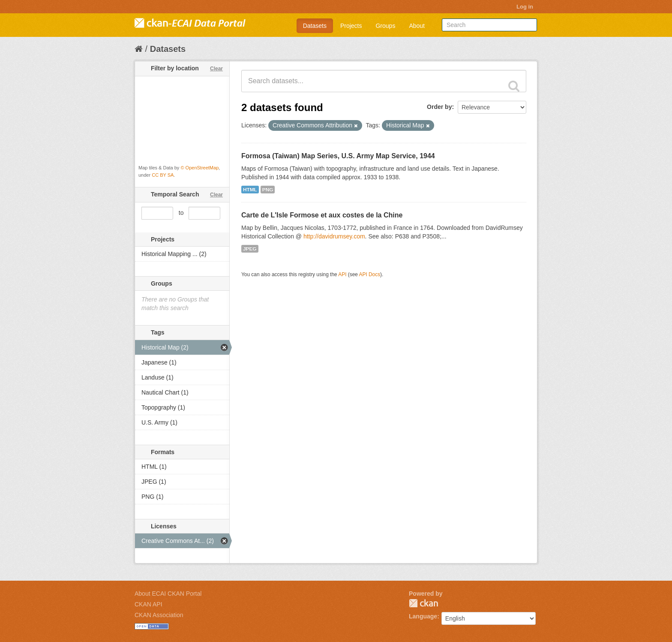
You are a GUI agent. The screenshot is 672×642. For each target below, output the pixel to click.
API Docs (370, 274)
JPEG (250, 249)
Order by (439, 107)
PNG (268, 190)
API (342, 274)
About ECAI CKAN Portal (168, 594)
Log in (525, 7)
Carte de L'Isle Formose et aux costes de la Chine (322, 215)
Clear (216, 69)
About (417, 26)
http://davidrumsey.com (334, 236)
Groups (385, 26)
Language (423, 616)
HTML (250, 190)
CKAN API (148, 604)
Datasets (315, 26)
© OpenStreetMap (199, 168)
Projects (351, 26)
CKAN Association (159, 615)
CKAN (423, 603)
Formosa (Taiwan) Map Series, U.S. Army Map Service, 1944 (338, 156)
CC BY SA (163, 175)
